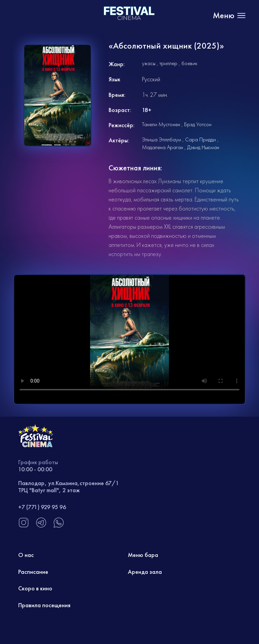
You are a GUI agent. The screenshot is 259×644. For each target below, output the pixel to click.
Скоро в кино (35, 588)
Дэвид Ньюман (203, 147)
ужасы (149, 63)
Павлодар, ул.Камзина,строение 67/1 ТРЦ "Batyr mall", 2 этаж (69, 487)
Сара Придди (200, 139)
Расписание (33, 572)
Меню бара (143, 555)
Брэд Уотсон (198, 124)
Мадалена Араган (163, 147)
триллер (168, 63)
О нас (26, 555)
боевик (189, 63)
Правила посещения (44, 605)
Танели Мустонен (161, 124)
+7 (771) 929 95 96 (42, 507)
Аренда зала (145, 572)
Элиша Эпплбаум (162, 139)
